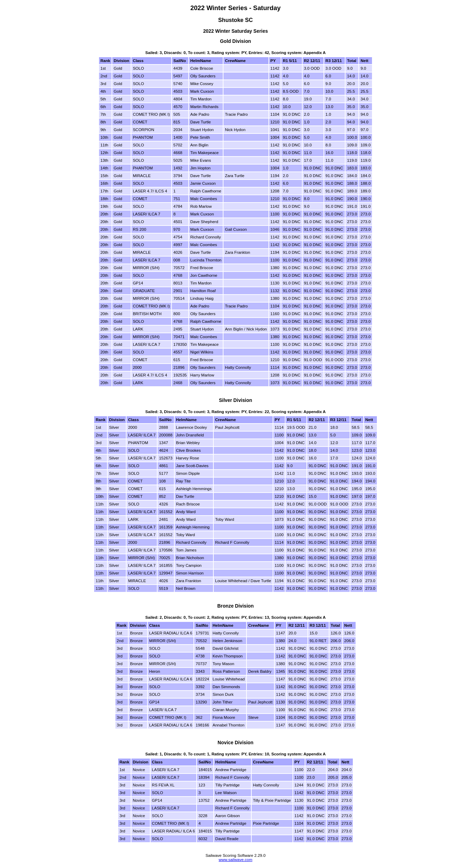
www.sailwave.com (235, 860)
